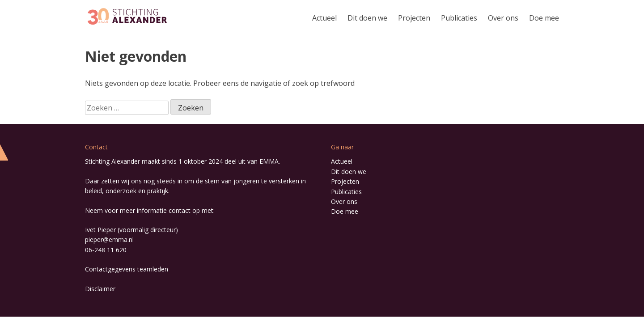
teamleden (153, 269)
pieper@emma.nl (109, 239)
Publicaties (459, 18)
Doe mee (544, 18)
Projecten (414, 18)
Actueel (324, 18)
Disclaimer (100, 289)
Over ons (503, 18)
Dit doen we (367, 18)
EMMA (269, 161)
